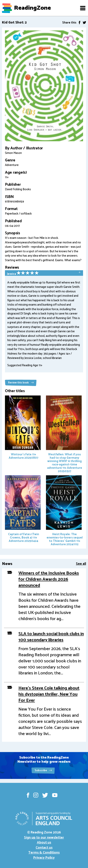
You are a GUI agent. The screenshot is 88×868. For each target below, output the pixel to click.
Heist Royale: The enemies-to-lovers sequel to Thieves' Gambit (64, 511)
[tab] (44, 273)
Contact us (44, 848)
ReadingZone (33, 8)
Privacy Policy (44, 858)
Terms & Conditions (44, 853)
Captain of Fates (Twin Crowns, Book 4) (23, 509)
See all (81, 564)
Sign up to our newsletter (44, 838)
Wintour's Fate (23, 428)
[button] (83, 8)
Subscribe (43, 771)
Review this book (21, 383)
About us (44, 843)
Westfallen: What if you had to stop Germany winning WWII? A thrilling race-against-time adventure (64, 435)
